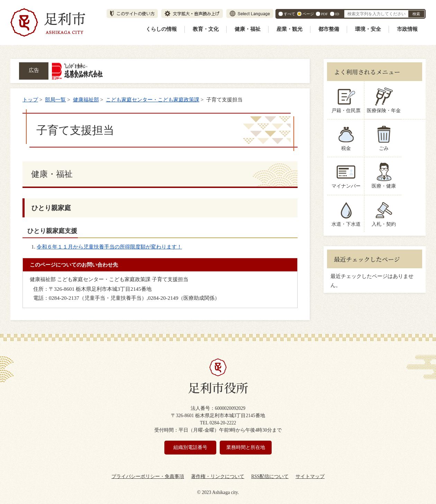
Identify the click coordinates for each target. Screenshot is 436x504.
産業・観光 (289, 29)
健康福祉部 (86, 100)
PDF (325, 14)
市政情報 (407, 29)
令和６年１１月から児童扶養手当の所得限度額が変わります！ (109, 247)
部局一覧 (55, 100)
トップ (30, 100)
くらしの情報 (161, 29)
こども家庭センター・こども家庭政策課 (153, 100)
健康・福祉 (248, 29)
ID (337, 14)
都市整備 (329, 29)
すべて (289, 14)
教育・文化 (206, 29)
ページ (308, 14)
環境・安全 (368, 29)
